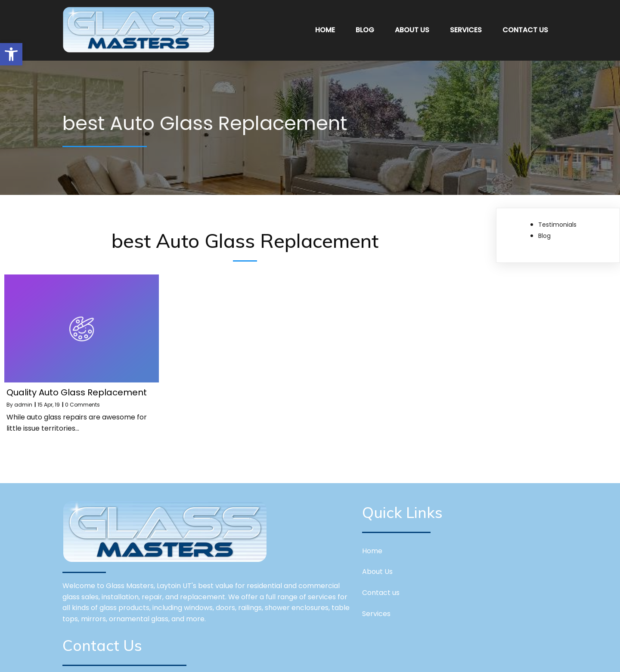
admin (23, 401)
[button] (11, 54)
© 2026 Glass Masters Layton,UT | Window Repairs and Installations (310, 659)
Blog (544, 232)
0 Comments (82, 401)
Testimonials (557, 221)
